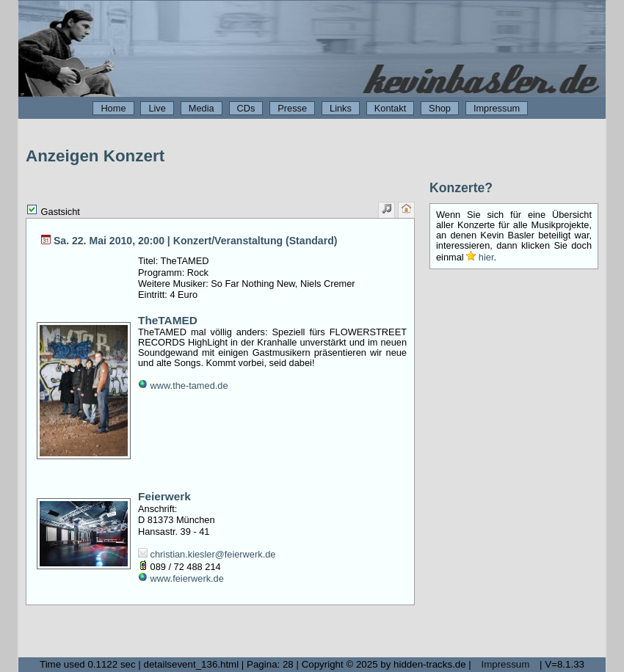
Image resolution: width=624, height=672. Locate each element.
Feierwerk (164, 496)
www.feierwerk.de (181, 578)
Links (341, 108)
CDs (246, 108)
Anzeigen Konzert (95, 156)
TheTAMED (168, 320)
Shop (440, 108)
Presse (292, 108)
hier (480, 257)
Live (157, 108)
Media (202, 108)
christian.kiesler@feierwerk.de (207, 554)
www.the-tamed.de (183, 386)
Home (113, 108)
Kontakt (390, 108)
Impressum (497, 108)
